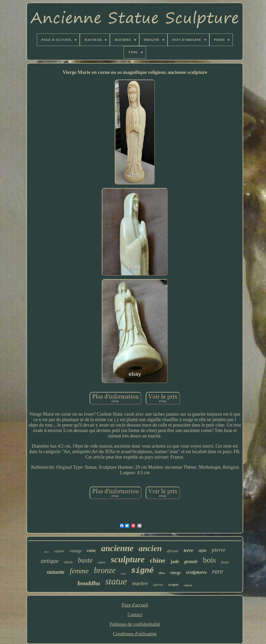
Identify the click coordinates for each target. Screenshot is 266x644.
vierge (175, 573)
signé (142, 571)
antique (49, 561)
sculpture (128, 559)
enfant (102, 562)
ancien (150, 548)
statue (116, 581)
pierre (219, 550)
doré (123, 574)
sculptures (196, 572)
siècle (68, 562)
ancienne (117, 548)
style (202, 550)
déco (47, 552)
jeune (225, 562)
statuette (55, 572)
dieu (162, 573)
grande (191, 562)
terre (188, 550)
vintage (75, 551)
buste (85, 560)
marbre (140, 583)
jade (175, 562)
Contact (135, 615)
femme (79, 571)
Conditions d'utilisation (135, 634)
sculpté (173, 585)
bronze (105, 570)
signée (59, 551)
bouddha (89, 583)
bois (209, 560)
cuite (91, 550)
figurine (158, 585)
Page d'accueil (135, 605)
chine (158, 560)
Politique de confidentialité (135, 624)
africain (173, 551)
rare (217, 571)
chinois (188, 585)
